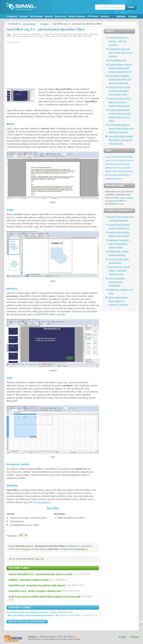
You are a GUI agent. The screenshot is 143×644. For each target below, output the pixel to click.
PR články (93, 16)
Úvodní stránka (29, 24)
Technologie (36, 16)
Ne (42, 559)
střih (115, 171)
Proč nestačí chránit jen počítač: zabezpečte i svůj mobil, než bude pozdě (120, 79)
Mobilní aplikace (77, 16)
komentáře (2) (81, 549)
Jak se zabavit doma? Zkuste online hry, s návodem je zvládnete (118, 301)
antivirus (130, 160)
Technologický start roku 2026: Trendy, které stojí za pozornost (120, 53)
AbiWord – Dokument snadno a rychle (29, 580)
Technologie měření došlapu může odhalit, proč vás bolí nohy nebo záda (121, 140)
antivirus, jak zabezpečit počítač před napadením (119, 175)
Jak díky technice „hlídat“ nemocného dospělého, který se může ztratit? (119, 91)
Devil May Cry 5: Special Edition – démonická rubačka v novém (119, 271)
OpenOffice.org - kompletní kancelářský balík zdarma (37, 585)
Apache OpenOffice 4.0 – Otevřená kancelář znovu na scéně (40, 574)
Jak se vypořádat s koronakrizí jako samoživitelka (117, 282)
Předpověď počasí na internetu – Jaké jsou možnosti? (118, 41)
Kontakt (133, 16)
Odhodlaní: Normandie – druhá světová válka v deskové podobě (119, 244)
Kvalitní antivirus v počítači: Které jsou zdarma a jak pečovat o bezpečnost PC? (120, 68)
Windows (121, 171)
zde (25, 502)
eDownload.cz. (44, 502)
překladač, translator (114, 164)
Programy (12, 16)
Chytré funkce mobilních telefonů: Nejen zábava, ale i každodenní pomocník (121, 128)
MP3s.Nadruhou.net (117, 60)
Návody (49, 16)
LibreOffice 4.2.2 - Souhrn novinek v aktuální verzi (35, 591)
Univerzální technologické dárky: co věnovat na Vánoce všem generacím (120, 102)
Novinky (105, 16)
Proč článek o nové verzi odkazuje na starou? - (40, 612)
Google (127, 164)
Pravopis (122, 160)
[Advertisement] (53, 65)
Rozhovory (61, 16)
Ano (37, 559)
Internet (24, 16)
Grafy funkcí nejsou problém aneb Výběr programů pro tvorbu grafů (45, 596)
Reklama (121, 16)
